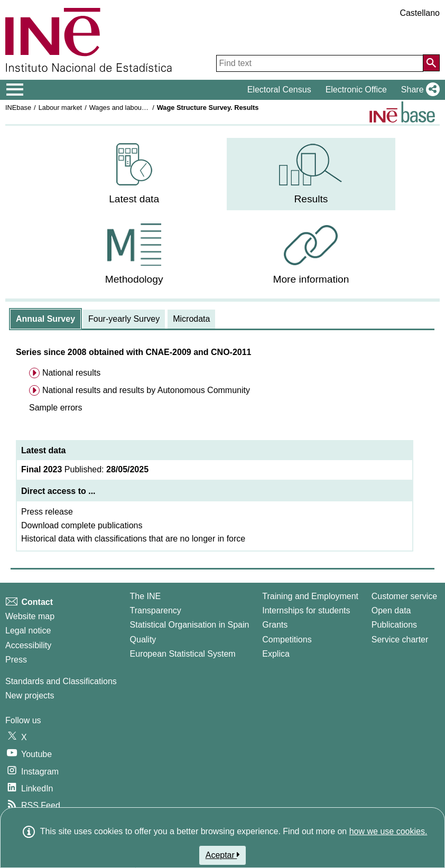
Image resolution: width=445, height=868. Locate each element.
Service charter (400, 640)
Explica (276, 654)
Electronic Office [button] (356, 90)
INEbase (18, 108)
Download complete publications (82, 525)
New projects (30, 696)
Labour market (61, 108)
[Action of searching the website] (431, 63)
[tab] (45, 319)
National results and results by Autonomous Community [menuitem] (146, 390)
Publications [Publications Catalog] (394, 625)
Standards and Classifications (61, 681)
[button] (418, 90)
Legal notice (28, 631)
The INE (146, 596)
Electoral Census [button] (279, 90)
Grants (275, 625)
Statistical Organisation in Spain (190, 625)
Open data (391, 610)
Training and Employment (310, 596)
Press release (47, 512)
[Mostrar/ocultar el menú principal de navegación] (15, 90)
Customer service (404, 596)
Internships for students (306, 610)
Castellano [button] (420, 13)
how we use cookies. (388, 831)
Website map (30, 616)
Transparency (156, 610)
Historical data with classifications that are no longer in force (133, 539)
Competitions (287, 640)
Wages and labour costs (126, 108)
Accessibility (28, 645)
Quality (143, 640)
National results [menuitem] (71, 373)
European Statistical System (183, 654)
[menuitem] (134, 174)
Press (16, 660)
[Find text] (320, 63)
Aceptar (223, 855)
